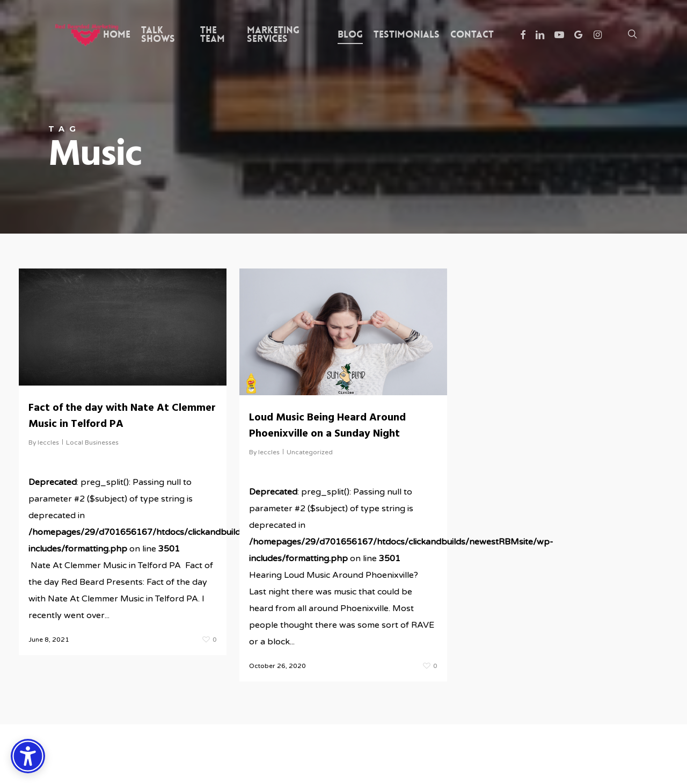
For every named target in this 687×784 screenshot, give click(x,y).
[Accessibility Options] (28, 756)
